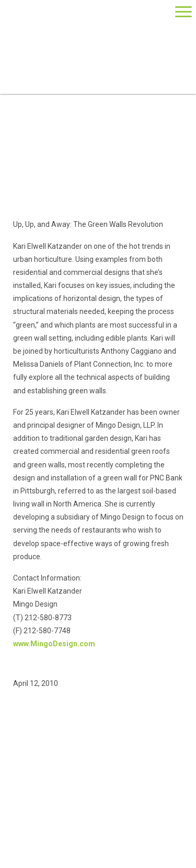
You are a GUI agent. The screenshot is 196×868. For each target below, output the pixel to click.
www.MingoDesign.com (54, 644)
